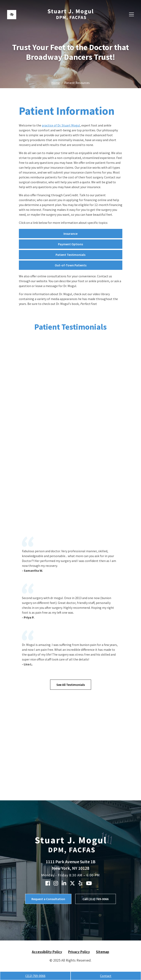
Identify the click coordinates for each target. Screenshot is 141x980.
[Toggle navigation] (131, 15)
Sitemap (103, 952)
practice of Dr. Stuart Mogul (61, 125)
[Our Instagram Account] (56, 883)
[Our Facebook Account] (48, 883)
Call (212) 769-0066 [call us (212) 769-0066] (96, 899)
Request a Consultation (48, 899)
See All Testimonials (71, 685)
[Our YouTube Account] (89, 883)
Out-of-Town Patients (71, 265)
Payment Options (70, 244)
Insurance (70, 234)
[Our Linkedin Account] (64, 883)
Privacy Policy (79, 952)
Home (56, 83)
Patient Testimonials (70, 255)
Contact (106, 976)
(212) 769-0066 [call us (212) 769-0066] (35, 976)
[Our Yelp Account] (80, 883)
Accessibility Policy (47, 952)
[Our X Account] (72, 883)
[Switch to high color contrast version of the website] (12, 14)
